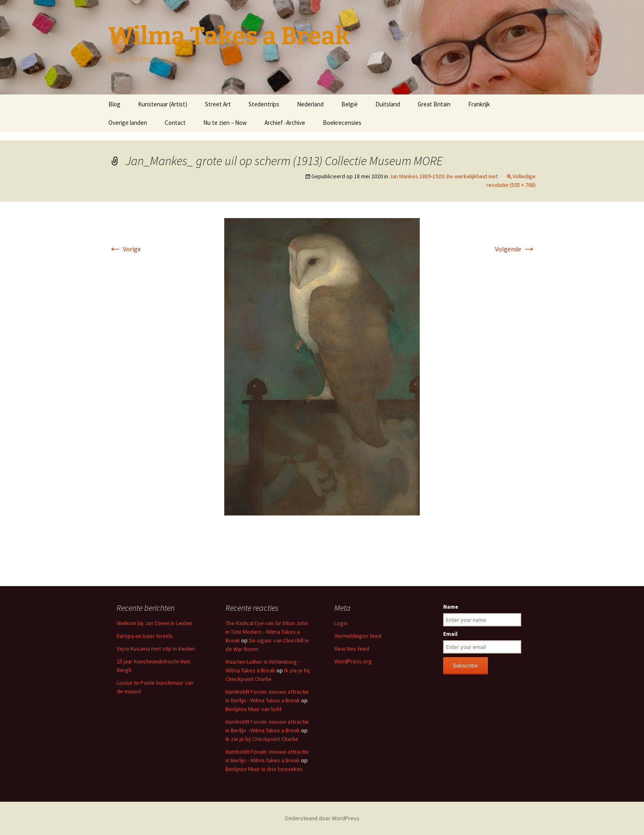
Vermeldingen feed (358, 636)
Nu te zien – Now (225, 123)
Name (451, 607)
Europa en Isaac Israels (145, 636)
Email (450, 634)
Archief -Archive (285, 123)
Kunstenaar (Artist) (163, 104)
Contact (175, 123)
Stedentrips (264, 104)
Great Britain (434, 104)
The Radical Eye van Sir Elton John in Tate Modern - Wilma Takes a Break (267, 632)
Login (341, 623)
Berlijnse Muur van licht (253, 709)
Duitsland (388, 104)
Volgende (515, 249)
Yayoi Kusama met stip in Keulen (156, 649)
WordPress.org (353, 661)
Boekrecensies (342, 123)
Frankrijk (479, 104)
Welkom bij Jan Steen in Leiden (154, 623)
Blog (114, 104)
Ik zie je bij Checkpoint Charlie (262, 739)
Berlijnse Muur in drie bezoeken (264, 769)
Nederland (310, 104)
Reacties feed (352, 649)
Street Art (218, 104)
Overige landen (128, 123)
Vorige (125, 249)
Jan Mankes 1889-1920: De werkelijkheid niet (444, 176)
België (350, 104)
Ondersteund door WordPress (322, 818)
